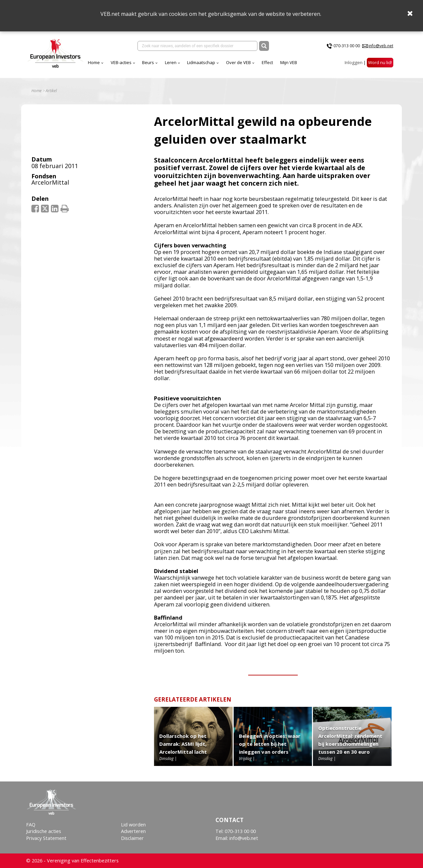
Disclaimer (132, 838)
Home (94, 62)
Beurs (148, 62)
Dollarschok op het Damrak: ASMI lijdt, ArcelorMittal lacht (183, 744)
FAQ (31, 825)
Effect (267, 62)
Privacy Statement (46, 838)
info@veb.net (381, 46)
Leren (171, 62)
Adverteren (133, 831)
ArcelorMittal (50, 182)
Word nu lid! (380, 62)
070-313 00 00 (347, 46)
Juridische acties (44, 831)
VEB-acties (121, 62)
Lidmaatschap (201, 62)
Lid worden (133, 825)
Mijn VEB (289, 62)
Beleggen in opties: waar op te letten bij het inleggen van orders (270, 744)
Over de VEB (238, 62)
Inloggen (354, 62)
